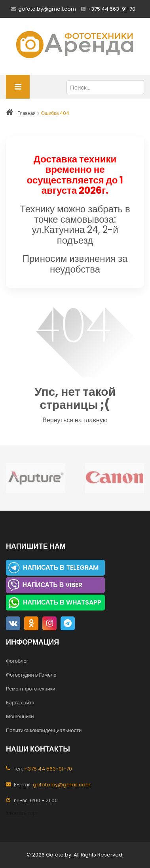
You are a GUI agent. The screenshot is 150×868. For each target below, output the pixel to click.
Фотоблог (17, 661)
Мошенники (20, 716)
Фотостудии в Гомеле (31, 675)
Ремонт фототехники (31, 689)
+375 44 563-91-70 (111, 9)
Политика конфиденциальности (44, 730)
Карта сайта (20, 703)
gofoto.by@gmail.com (47, 9)
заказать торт (22, 813)
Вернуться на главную (75, 420)
